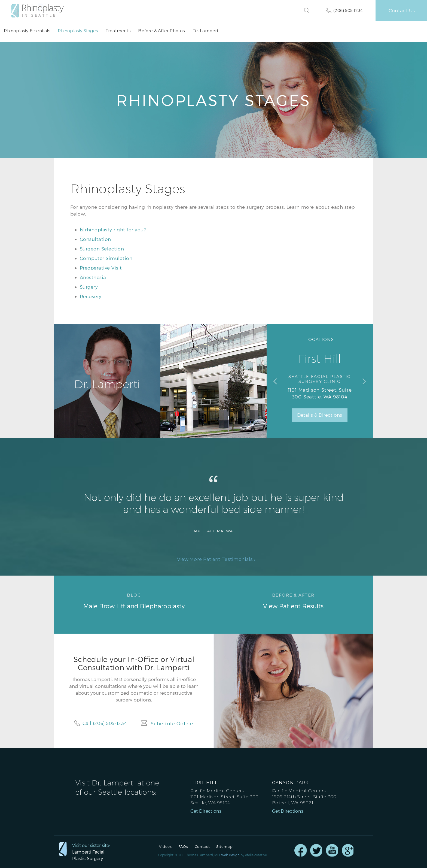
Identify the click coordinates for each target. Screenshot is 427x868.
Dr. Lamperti (205, 31)
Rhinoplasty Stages (77, 31)
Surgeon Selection (102, 248)
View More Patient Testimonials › (216, 559)
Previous (275, 381)
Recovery (91, 296)
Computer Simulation (106, 258)
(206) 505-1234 (348, 10)
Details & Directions (320, 415)
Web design (230, 855)
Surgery (89, 286)
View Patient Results (293, 601)
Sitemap (224, 847)
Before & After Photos (161, 31)
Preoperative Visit (101, 267)
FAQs (183, 847)
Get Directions (206, 811)
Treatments (118, 31)
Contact (202, 847)
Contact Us (402, 10)
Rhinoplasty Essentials (27, 31)
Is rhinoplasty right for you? (113, 229)
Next (364, 381)
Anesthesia (93, 277)
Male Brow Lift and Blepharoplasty (134, 601)
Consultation (95, 239)
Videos (165, 847)
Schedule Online (172, 723)
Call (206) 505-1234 (105, 723)
